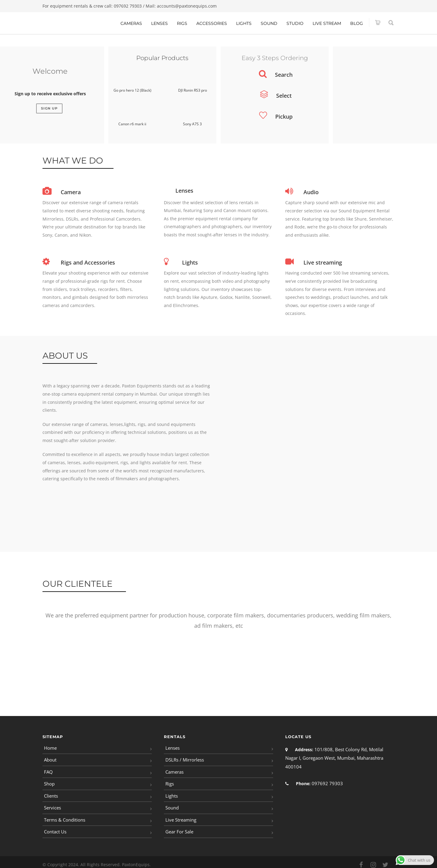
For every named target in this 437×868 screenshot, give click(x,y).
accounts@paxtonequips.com (187, 6)
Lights (244, 23)
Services (52, 804)
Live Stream (327, 23)
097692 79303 (128, 6)
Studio (295, 23)
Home (50, 747)
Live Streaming (180, 816)
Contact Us (55, 827)
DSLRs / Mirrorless (184, 759)
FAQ (48, 770)
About (50, 759)
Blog (357, 23)
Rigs (182, 23)
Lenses (159, 23)
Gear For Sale (179, 827)
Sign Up (49, 108)
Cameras (131, 23)
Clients (51, 793)
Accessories (212, 23)
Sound (269, 23)
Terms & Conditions (64, 816)
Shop (49, 781)
